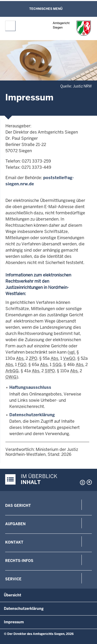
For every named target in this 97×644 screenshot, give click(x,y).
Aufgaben (15, 524)
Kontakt (14, 542)
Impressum (14, 622)
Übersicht (13, 595)
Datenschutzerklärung (32, 415)
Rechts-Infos (19, 561)
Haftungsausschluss (30, 387)
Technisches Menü (46, 9)
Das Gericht (18, 506)
